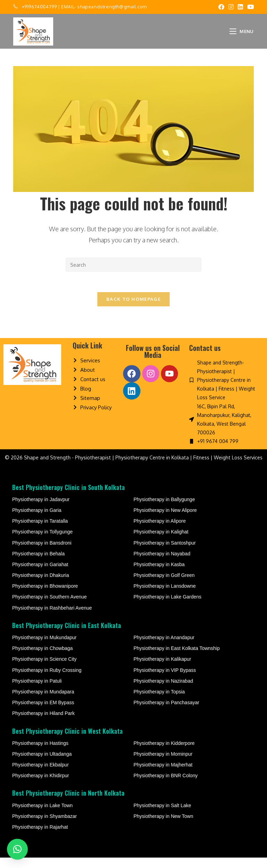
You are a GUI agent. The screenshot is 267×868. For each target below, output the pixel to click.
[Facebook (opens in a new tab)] (221, 7)
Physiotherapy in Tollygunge (42, 542)
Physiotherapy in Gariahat (40, 575)
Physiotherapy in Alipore (160, 531)
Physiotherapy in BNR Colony (165, 786)
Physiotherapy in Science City (44, 669)
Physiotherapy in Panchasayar (166, 713)
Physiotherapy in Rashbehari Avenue (52, 618)
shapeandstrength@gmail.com (112, 7)
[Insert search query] (133, 265)
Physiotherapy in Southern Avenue (50, 607)
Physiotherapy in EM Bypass (43, 713)
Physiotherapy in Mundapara (43, 702)
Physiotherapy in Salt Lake (162, 815)
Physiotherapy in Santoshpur (165, 553)
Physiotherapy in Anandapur (164, 648)
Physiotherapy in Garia (37, 521)
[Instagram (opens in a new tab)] (231, 7)
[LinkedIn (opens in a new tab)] (240, 7)
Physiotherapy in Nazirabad (163, 691)
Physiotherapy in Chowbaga (42, 659)
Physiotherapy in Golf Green (164, 586)
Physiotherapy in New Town (163, 826)
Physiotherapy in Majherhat (163, 775)
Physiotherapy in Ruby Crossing (47, 680)
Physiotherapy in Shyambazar (44, 826)
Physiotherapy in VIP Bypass (165, 680)
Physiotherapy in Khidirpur (41, 786)
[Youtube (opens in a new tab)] (249, 7)
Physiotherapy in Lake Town (42, 815)
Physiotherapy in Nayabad (162, 564)
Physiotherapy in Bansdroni (42, 553)
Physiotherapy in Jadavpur (41, 509)
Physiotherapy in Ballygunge (164, 509)
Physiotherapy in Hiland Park (43, 724)
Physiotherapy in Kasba (159, 575)
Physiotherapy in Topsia (159, 702)
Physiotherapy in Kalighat (161, 542)
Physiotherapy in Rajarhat (40, 837)
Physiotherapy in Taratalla (40, 531)
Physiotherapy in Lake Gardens (167, 607)
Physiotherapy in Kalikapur (162, 669)
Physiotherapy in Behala (38, 564)
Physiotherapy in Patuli (37, 691)
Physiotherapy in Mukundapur (44, 648)
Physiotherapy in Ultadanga (42, 764)
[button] (17, 849)
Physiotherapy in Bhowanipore (45, 596)
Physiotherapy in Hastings (40, 753)
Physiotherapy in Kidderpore (164, 753)
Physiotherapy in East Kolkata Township (177, 659)
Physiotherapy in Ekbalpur (41, 775)
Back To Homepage (133, 300)
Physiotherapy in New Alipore (165, 521)
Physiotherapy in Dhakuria (41, 586)
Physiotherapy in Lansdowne (165, 596)
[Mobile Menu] (242, 31)
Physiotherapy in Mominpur (163, 764)
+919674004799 (39, 7)
